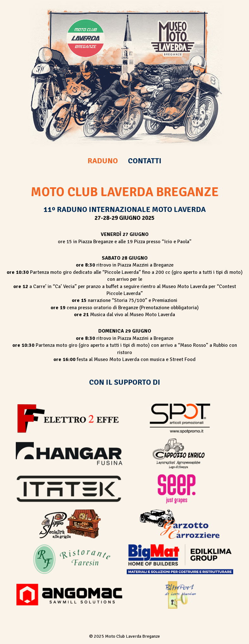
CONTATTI (145, 161)
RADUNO (103, 161)
